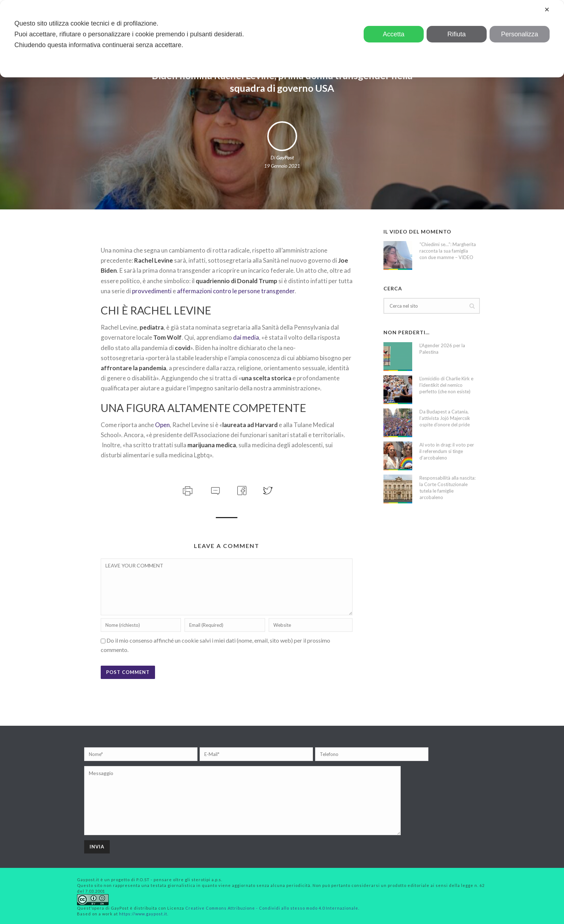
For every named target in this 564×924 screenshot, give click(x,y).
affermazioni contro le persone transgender (236, 291)
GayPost (285, 157)
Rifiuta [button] (457, 34)
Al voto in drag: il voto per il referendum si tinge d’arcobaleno (447, 451)
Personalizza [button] (520, 34)
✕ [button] (547, 10)
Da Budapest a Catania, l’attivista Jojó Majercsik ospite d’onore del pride (445, 418)
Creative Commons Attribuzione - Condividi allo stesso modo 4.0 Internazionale (272, 908)
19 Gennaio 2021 (282, 166)
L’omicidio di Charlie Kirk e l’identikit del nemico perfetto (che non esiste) (446, 385)
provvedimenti (152, 291)
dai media (246, 337)
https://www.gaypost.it (143, 914)
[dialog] (282, 39)
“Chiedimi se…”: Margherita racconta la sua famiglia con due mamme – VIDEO (448, 251)
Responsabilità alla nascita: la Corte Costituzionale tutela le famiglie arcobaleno (447, 488)
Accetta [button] (394, 34)
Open (162, 425)
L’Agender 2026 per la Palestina (442, 349)
